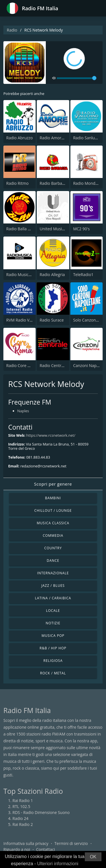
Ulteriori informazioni (58, 864)
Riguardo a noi (17, 849)
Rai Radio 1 (23, 800)
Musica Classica (53, 523)
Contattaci (46, 849)
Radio (12, 30)
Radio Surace (52, 320)
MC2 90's (82, 229)
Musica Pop (53, 636)
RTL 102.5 (21, 806)
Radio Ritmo (17, 183)
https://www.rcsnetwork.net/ (51, 435)
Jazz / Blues (53, 586)
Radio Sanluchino (89, 138)
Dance (53, 561)
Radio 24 (20, 818)
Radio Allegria (52, 275)
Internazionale (53, 573)
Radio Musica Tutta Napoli (30, 275)
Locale (53, 611)
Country (53, 548)
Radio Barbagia (53, 183)
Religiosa (53, 661)
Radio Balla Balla (21, 229)
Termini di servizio (71, 843)
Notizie (53, 623)
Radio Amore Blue (56, 138)
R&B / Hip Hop (53, 648)
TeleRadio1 (83, 275)
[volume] (77, 78)
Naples (23, 411)
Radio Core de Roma (25, 365)
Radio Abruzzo (20, 138)
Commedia (53, 535)
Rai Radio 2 (23, 824)
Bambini (53, 498)
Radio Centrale (53, 365)
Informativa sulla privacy (26, 843)
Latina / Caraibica (53, 598)
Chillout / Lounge (53, 510)
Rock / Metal (53, 673)
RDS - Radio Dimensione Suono (41, 812)
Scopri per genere (53, 484)
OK (93, 857)
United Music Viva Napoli (62, 229)
